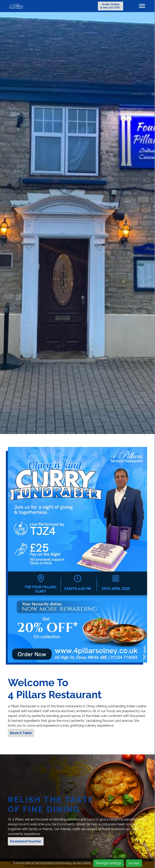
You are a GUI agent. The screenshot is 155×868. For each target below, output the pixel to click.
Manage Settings (108, 863)
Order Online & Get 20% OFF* (110, 6)
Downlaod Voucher (26, 841)
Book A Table (21, 733)
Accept (134, 863)
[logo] (16, 6)
